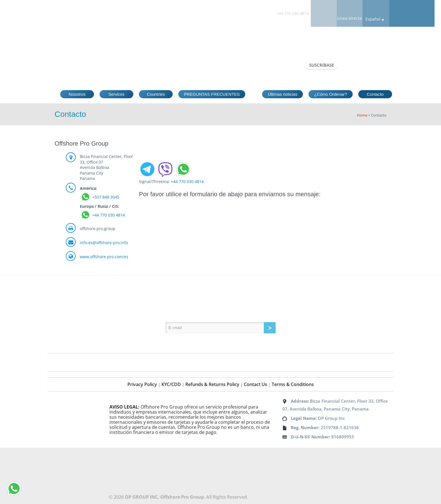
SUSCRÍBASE (321, 65)
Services (116, 94)
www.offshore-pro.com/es (104, 257)
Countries (156, 94)
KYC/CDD (171, 384)
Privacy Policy (142, 384)
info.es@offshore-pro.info (104, 243)
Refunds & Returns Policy (212, 384)
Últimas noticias (283, 94)
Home (362, 115)
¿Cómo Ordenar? (331, 94)
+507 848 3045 (106, 197)
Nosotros (77, 94)
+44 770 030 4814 (109, 215)
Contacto (375, 94)
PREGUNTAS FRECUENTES (212, 94)
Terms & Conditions (293, 384)
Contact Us (256, 384)
